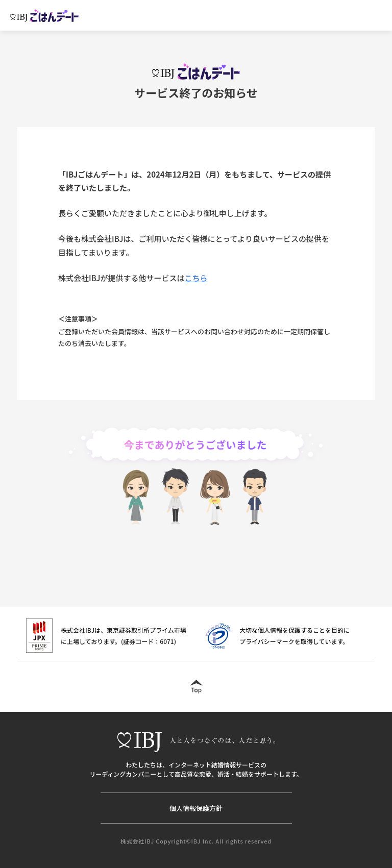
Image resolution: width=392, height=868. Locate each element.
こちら (196, 278)
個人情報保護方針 (196, 808)
